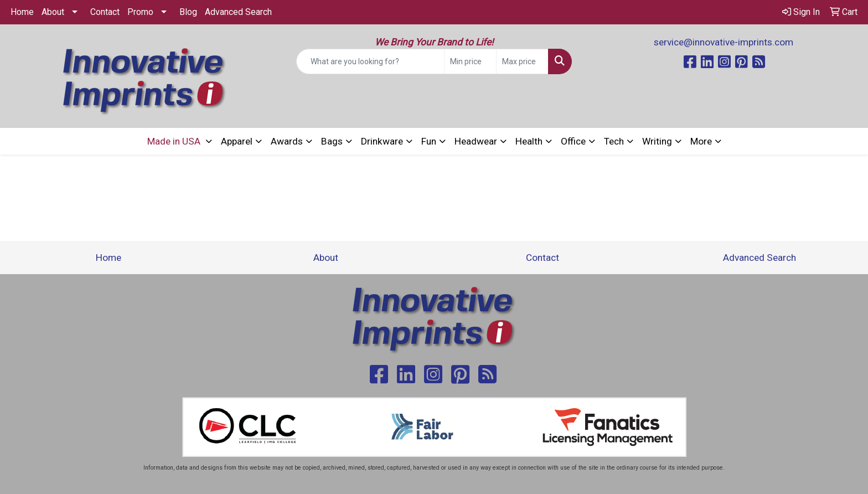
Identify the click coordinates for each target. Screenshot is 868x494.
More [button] (701, 141)
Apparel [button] (237, 141)
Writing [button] (657, 141)
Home (22, 12)
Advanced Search (238, 12)
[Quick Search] (371, 61)
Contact (105, 12)
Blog (188, 12)
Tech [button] (614, 141)
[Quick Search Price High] (522, 61)
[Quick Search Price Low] (470, 61)
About (53, 12)
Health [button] (529, 141)
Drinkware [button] (382, 141)
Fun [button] (429, 141)
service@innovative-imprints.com (724, 42)
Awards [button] (287, 141)
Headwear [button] (476, 141)
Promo (140, 12)
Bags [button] (332, 141)
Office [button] (573, 141)
